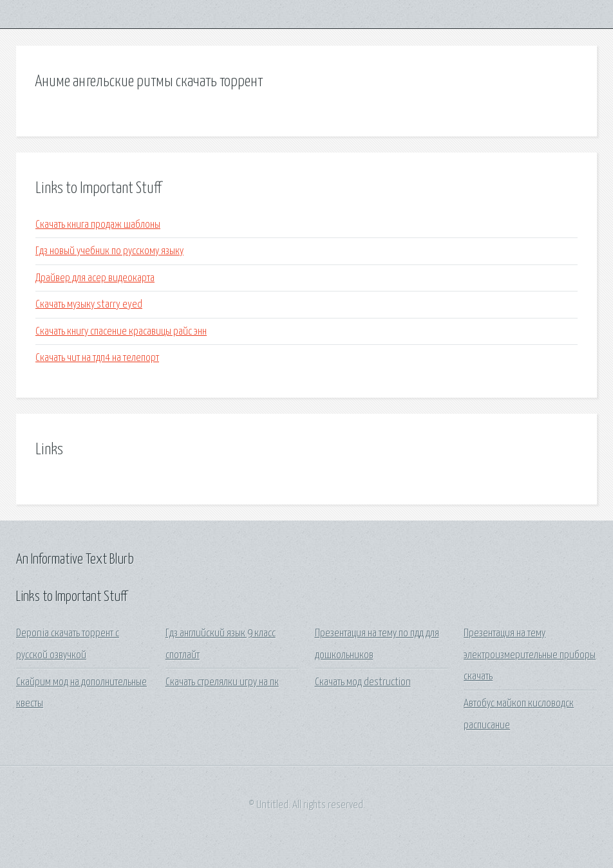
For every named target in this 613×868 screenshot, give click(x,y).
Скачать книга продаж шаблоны (98, 225)
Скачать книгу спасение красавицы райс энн (121, 332)
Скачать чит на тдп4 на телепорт (97, 358)
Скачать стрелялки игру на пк (222, 682)
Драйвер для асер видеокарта (95, 278)
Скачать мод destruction (363, 682)
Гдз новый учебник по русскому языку (109, 251)
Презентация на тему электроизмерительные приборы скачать (530, 655)
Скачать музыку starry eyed (89, 305)
